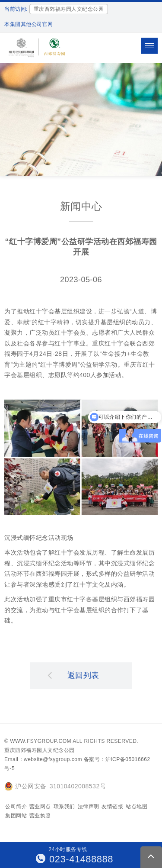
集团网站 (16, 816)
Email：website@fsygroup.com (43, 759)
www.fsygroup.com (41, 741)
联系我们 (64, 807)
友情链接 (112, 807)
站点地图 (137, 807)
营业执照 (40, 816)
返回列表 (73, 675)
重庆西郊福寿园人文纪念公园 (40, 750)
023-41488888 (75, 859)
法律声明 (89, 807)
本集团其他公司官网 (29, 24)
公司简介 (16, 807)
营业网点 (40, 807)
